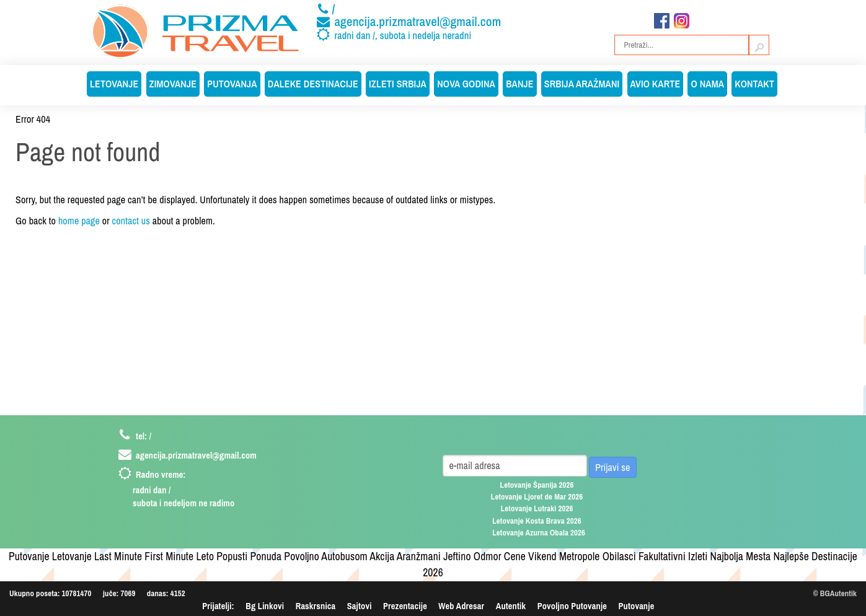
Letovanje (114, 84)
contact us (131, 221)
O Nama (707, 84)
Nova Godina (466, 84)
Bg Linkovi (265, 606)
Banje (520, 84)
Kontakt (754, 84)
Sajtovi (360, 606)
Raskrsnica (316, 606)
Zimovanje (173, 84)
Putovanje (637, 606)
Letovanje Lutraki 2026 (537, 508)
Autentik (511, 606)
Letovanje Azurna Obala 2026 (539, 533)
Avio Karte (656, 84)
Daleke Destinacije (313, 84)
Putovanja (232, 84)
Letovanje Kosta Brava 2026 (537, 521)
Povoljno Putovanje (572, 606)
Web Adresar (461, 606)
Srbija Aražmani (582, 84)
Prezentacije (405, 606)
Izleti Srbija (398, 84)
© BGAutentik (835, 593)
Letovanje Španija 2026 (537, 485)
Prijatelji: (218, 606)
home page (79, 221)
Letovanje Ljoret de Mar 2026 (537, 497)
